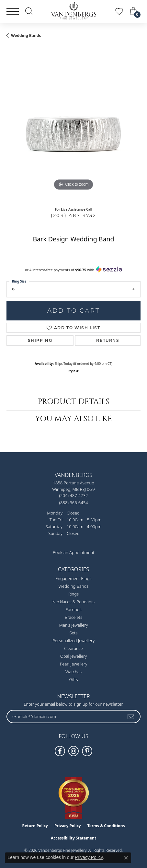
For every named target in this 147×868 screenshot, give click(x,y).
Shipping (40, 340)
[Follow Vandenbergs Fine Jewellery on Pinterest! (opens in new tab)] (87, 751)
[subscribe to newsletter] (131, 716)
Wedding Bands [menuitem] (74, 586)
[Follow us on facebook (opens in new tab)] (60, 751)
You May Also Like (73, 419)
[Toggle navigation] (13, 12)
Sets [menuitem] (74, 633)
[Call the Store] (74, 495)
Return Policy (35, 826)
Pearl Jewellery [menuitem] (74, 664)
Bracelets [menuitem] (73, 617)
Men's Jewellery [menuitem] (73, 625)
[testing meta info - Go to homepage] (73, 11)
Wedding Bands (26, 35)
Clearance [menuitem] (73, 648)
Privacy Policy (68, 826)
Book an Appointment (74, 552)
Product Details (73, 402)
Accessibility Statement (73, 838)
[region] (73, 125)
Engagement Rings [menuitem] (73, 578)
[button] (29, 11)
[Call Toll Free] (74, 502)
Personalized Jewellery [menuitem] (73, 641)
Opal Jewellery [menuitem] (73, 656)
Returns (108, 340)
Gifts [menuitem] (74, 679)
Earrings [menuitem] (73, 609)
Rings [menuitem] (73, 594)
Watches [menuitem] (73, 672)
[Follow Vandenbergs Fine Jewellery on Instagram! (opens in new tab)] (73, 751)
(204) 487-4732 (74, 215)
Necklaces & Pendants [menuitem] (73, 602)
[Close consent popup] (126, 858)
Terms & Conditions (106, 826)
